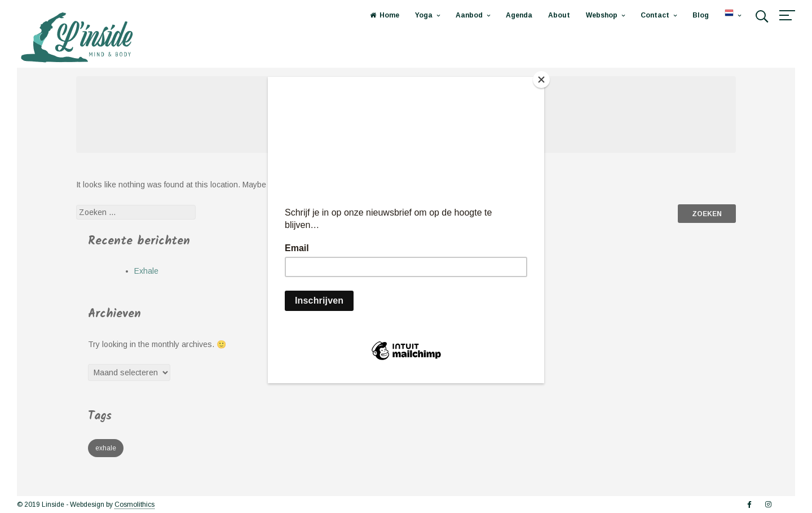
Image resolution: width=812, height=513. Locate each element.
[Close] (541, 80)
